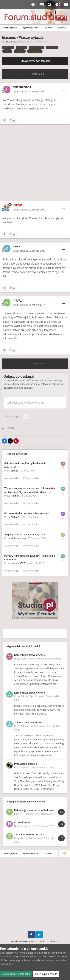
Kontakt (41, 942)
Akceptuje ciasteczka (16, 974)
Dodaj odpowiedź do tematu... (26, 403)
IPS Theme (16, 942)
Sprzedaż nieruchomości (28, 722)
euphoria (26, 768)
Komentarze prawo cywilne (29, 655)
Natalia (18, 826)
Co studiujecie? (23, 822)
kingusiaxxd (21, 838)
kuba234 (19, 814)
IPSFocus (30, 942)
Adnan (24, 696)
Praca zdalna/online (25, 764)
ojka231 (15, 471)
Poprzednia (18, 74)
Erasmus (43, 42)
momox (15, 496)
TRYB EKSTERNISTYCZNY (29, 834)
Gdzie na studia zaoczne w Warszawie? (27, 513)
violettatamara (19, 538)
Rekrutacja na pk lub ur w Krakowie (34, 810)
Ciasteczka (53, 942)
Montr (24, 659)
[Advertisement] (35, 163)
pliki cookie (45, 953)
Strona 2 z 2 (39, 74)
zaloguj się (46, 384)
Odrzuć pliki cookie (46, 974)
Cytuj (13, 120)
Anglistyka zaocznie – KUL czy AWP (25, 534)
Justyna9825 (18, 563)
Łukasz (12, 42)
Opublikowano (29, 92)
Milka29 (15, 517)
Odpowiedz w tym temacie (35, 61)
